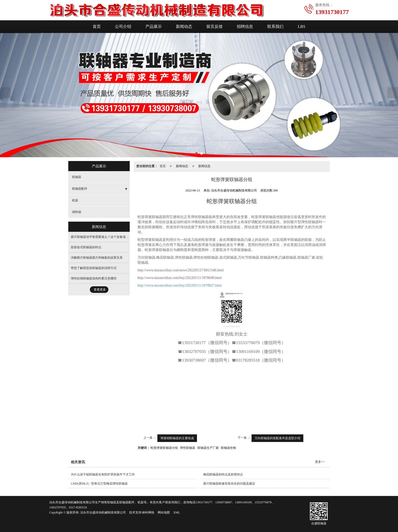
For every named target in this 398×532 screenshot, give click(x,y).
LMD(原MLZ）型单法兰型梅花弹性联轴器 (99, 484)
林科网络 (148, 512)
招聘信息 (245, 26)
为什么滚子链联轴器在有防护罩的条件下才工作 (103, 474)
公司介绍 (123, 26)
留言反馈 (214, 26)
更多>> (320, 462)
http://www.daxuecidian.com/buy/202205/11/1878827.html (180, 285)
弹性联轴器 (188, 448)
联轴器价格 (228, 448)
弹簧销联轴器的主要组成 (177, 438)
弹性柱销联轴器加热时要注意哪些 (94, 278)
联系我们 (275, 26)
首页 (97, 26)
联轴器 (77, 177)
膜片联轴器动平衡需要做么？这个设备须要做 (101, 237)
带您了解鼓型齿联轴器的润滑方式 (94, 268)
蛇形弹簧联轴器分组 (164, 448)
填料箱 (77, 212)
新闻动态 (184, 26)
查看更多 (100, 290)
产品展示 (154, 26)
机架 (75, 200)
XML (177, 512)
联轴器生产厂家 (208, 448)
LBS (301, 26)
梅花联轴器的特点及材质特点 (223, 474)
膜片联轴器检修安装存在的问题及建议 (229, 484)
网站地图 (164, 512)
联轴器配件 (80, 189)
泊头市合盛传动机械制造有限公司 (103, 512)
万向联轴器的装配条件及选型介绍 (277, 438)
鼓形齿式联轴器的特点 (86, 247)
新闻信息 (204, 166)
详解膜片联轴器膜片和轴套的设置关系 (97, 258)
